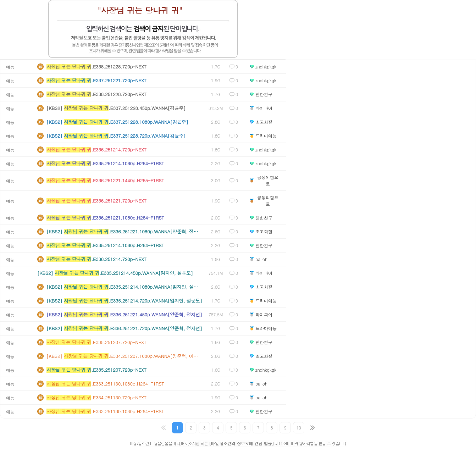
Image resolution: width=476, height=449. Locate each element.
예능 (10, 67)
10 (299, 428)
